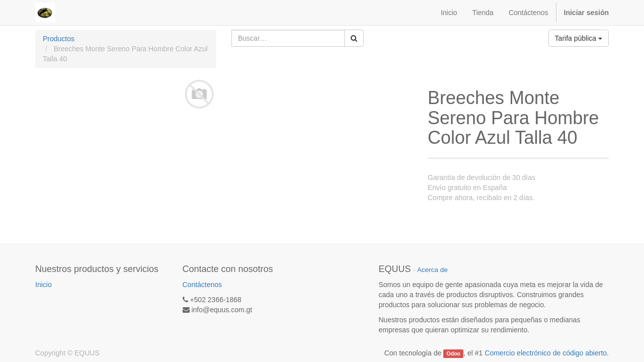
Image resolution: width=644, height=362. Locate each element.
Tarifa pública (579, 38)
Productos (59, 39)
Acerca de (432, 270)
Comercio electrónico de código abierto (546, 353)
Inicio (44, 285)
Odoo (454, 353)
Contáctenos (203, 285)
